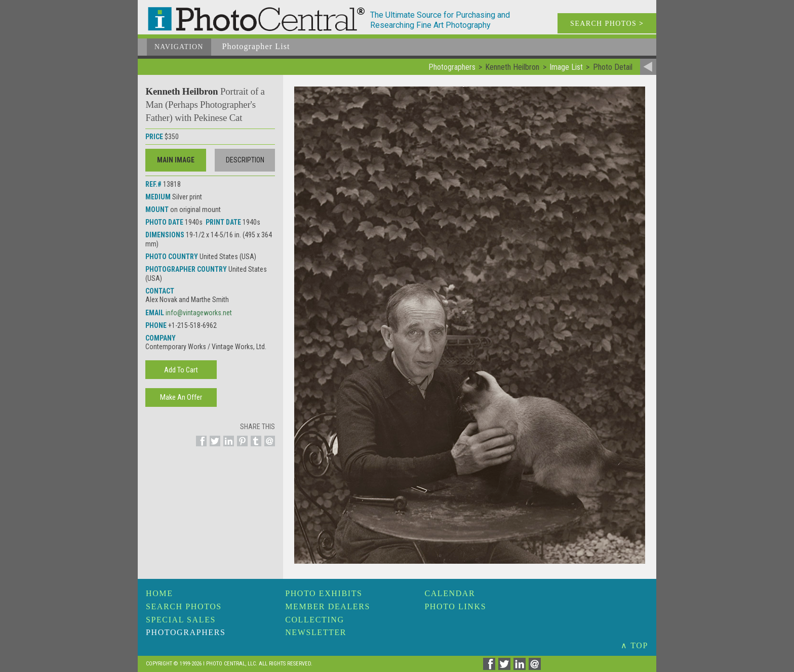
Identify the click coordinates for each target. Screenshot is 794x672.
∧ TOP (634, 645)
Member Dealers (328, 606)
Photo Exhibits (324, 593)
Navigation (179, 47)
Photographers (186, 632)
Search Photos (184, 606)
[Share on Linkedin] (227, 447)
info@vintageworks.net (199, 313)
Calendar (450, 593)
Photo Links (455, 606)
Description (245, 160)
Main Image (176, 160)
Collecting (314, 620)
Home (160, 593)
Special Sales (181, 620)
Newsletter (316, 632)
